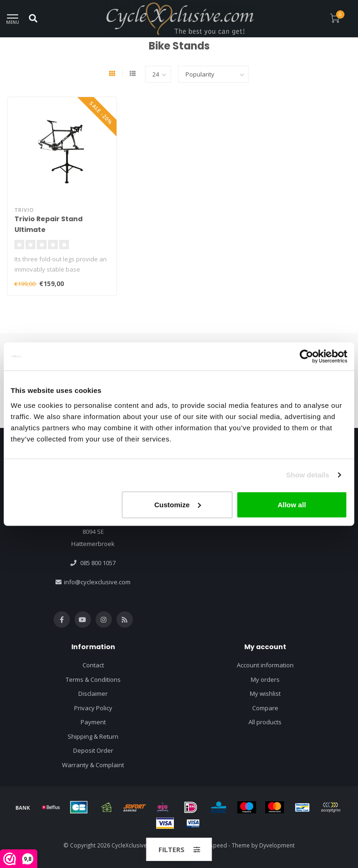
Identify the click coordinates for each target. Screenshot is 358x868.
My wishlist (265, 693)
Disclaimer (93, 693)
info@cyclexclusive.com (97, 582)
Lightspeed (212, 845)
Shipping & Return (93, 736)
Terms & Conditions (93, 679)
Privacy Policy (93, 708)
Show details (308, 475)
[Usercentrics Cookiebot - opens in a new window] (306, 357)
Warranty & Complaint (93, 765)
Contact (93, 665)
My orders (265, 679)
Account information (265, 665)
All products (265, 722)
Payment (93, 722)
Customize (178, 504)
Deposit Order (93, 750)
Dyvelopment (277, 845)
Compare (265, 708)
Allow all (292, 504)
